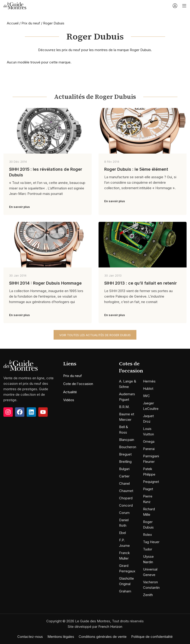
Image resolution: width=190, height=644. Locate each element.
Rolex (147, 535)
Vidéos (69, 400)
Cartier (124, 476)
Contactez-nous (30, 637)
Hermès (149, 381)
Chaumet (126, 491)
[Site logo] (15, 5)
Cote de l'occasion (78, 384)
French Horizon (110, 627)
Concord (126, 505)
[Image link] (21, 365)
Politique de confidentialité (152, 637)
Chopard (126, 498)
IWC (146, 396)
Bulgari (124, 469)
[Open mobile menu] (184, 6)
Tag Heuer (151, 542)
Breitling (125, 462)
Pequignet (151, 482)
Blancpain (127, 440)
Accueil (13, 23)
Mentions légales (61, 637)
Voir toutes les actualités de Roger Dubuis (95, 335)
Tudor (148, 549)
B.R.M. (124, 407)
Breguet (125, 454)
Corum (124, 513)
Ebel (122, 533)
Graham (125, 591)
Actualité (70, 392)
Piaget (148, 489)
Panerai (149, 449)
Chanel (124, 483)
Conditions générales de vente (103, 637)
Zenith (148, 595)
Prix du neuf (31, 23)
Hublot (148, 389)
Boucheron (128, 447)
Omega (149, 441)
